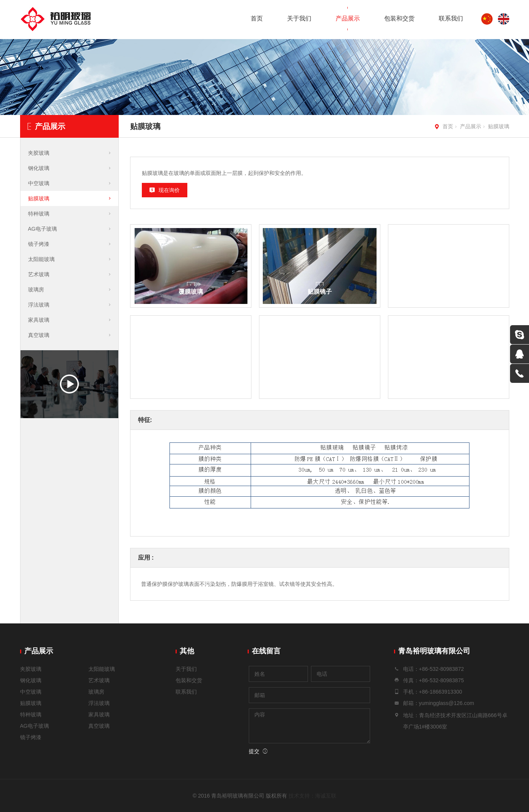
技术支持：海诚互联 (312, 796)
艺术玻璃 (39, 274)
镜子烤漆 (39, 244)
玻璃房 (36, 290)
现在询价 (169, 190)
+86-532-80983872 (442, 669)
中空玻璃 (39, 183)
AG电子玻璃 (42, 229)
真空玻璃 (39, 335)
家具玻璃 (39, 320)
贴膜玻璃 (499, 126)
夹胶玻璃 (39, 153)
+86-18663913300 (441, 692)
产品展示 (348, 18)
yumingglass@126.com (447, 703)
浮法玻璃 (39, 305)
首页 (257, 18)
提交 (254, 751)
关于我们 (299, 18)
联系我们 (451, 18)
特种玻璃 (39, 214)
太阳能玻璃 (41, 259)
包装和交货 (399, 18)
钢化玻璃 (39, 168)
